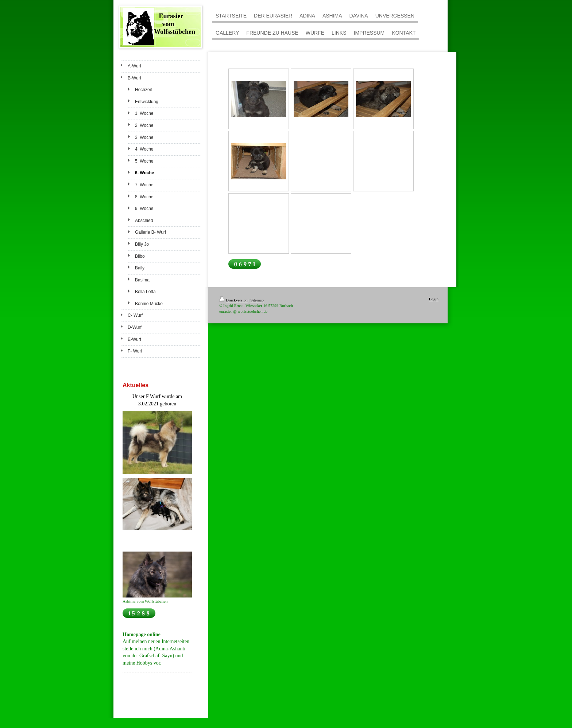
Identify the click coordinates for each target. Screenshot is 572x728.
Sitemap (257, 300)
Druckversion (233, 300)
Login (434, 299)
